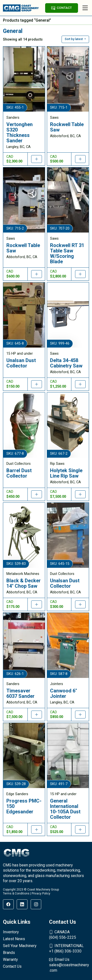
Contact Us (12, 966)
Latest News (14, 939)
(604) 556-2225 (69, 935)
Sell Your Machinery (20, 946)
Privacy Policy (41, 893)
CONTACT (62, 8)
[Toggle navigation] (85, 8)
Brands (9, 953)
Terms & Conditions (16, 893)
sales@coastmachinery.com (69, 965)
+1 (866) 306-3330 (69, 948)
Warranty (10, 959)
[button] (75, 39)
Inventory (11, 932)
